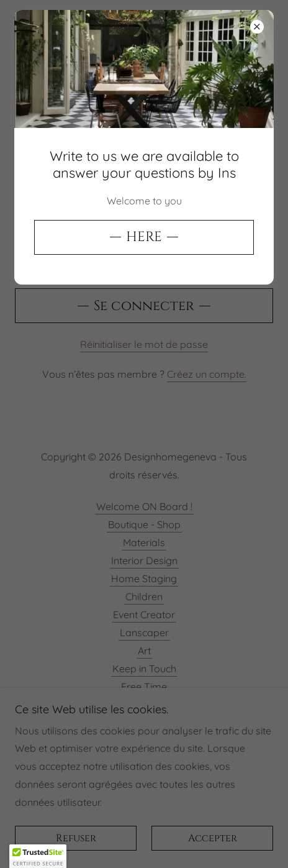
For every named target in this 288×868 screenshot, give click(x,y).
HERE (144, 237)
